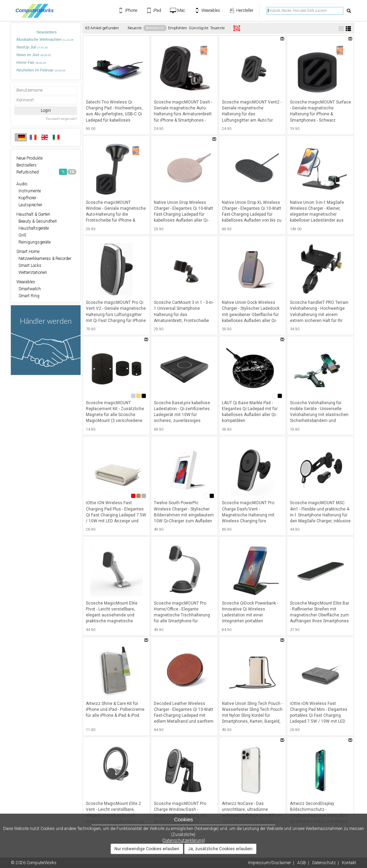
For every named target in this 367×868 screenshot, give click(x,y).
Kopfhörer (26, 198)
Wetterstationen (32, 272)
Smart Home (28, 252)
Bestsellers (27, 165)
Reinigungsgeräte (33, 242)
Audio (22, 184)
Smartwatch (29, 289)
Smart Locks (29, 266)
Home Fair (31, 62)
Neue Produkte (29, 158)
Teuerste (217, 28)
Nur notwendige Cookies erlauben (147, 849)
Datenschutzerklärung (183, 840)
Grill (21, 235)
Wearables (26, 282)
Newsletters (47, 32)
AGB (302, 863)
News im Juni (33, 55)
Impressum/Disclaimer (269, 863)
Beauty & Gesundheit (37, 221)
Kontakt (349, 863)
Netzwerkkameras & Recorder (44, 259)
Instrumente (29, 191)
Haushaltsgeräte (33, 228)
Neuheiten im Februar (41, 70)
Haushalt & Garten (33, 214)
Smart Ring (28, 296)
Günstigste (199, 28)
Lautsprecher (29, 205)
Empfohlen (178, 28)
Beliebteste (155, 28)
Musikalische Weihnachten (45, 39)
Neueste (135, 28)
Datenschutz (324, 863)
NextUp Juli (32, 47)
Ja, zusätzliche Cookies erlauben (220, 849)
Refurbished (46, 172)
